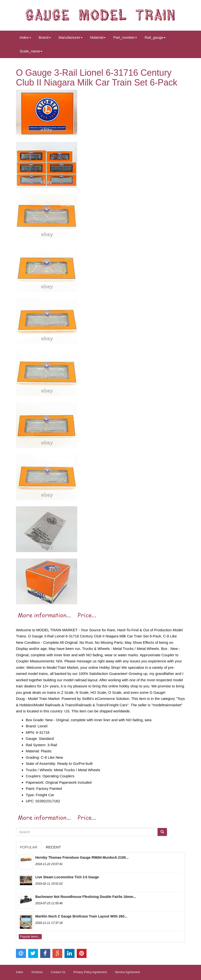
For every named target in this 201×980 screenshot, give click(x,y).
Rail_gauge (155, 37)
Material (98, 37)
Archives (37, 972)
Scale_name (31, 51)
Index (25, 37)
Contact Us (58, 972)
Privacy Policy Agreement (90, 972)
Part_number (125, 37)
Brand (45, 37)
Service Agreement (127, 972)
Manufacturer (71, 37)
